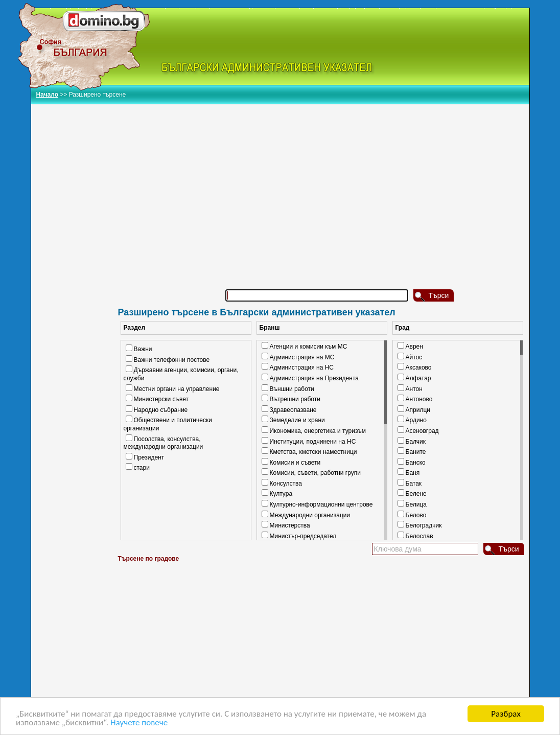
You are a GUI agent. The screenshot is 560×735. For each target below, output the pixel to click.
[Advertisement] (322, 183)
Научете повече (139, 723)
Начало (47, 95)
